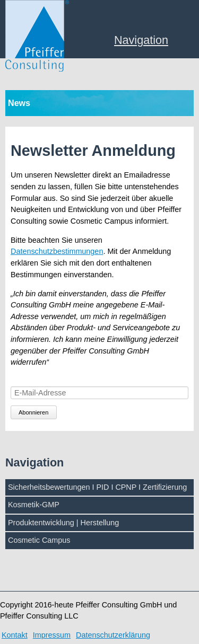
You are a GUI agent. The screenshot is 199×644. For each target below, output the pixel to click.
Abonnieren (33, 412)
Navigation (141, 41)
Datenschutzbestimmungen (57, 251)
